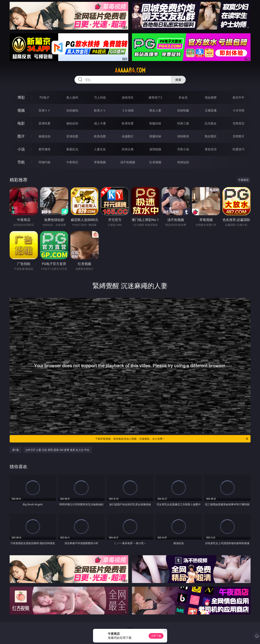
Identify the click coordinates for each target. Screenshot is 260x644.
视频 (21, 110)
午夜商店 (72, 162)
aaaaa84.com (130, 70)
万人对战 (100, 97)
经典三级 (183, 123)
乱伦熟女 (211, 123)
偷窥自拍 (44, 136)
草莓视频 (100, 162)
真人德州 (72, 97)
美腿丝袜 (155, 136)
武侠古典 (128, 149)
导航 (21, 162)
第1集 (16, 450)
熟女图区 (211, 136)
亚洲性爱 (44, 123)
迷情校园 (155, 149)
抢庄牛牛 (239, 97)
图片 (21, 136)
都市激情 (44, 149)
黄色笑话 (211, 149)
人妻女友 (100, 149)
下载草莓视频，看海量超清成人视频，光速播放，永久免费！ (172, 439)
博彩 (21, 97)
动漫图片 (128, 136)
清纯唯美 (183, 136)
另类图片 (239, 136)
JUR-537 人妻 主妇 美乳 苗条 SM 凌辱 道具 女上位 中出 (58, 450)
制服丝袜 (155, 123)
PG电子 (45, 97)
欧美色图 (100, 136)
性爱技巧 (239, 149)
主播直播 (211, 110)
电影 (21, 123)
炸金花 (183, 97)
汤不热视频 (128, 162)
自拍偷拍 (72, 110)
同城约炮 (44, 162)
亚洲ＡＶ (44, 110)
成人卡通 (100, 123)
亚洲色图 (72, 136)
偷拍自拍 (72, 123)
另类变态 (239, 123)
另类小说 (183, 149)
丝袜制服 (183, 110)
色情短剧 (183, 162)
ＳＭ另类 (239, 110)
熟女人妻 (155, 110)
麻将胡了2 (155, 97)
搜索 (178, 80)
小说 (21, 149)
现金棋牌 (211, 97)
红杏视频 (155, 162)
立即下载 (156, 636)
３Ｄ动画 (128, 110)
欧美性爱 (128, 123)
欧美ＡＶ (100, 110)
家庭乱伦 (72, 149)
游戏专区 (128, 97)
